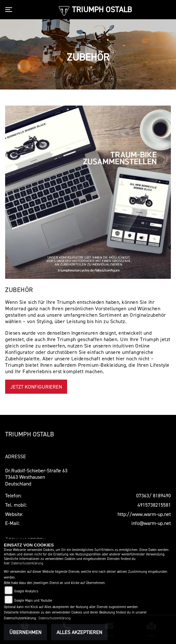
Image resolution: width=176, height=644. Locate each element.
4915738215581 (154, 505)
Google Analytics (26, 591)
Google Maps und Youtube (33, 601)
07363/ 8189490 (154, 495)
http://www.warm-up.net (144, 514)
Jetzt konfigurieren (36, 387)
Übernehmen (25, 632)
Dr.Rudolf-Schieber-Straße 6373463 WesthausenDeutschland (36, 477)
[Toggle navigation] (10, 10)
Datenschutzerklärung (27, 563)
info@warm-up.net (151, 523)
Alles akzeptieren (79, 632)
